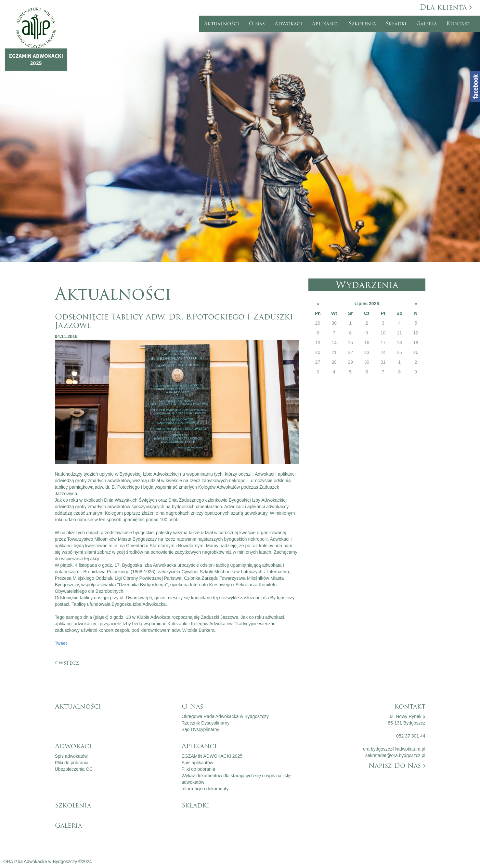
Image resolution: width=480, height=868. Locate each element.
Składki (396, 24)
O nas (257, 24)
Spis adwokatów (71, 756)
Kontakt (458, 24)
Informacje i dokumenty (205, 789)
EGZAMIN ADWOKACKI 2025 (212, 756)
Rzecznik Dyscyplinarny (206, 723)
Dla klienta (446, 7)
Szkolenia (362, 24)
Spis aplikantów (197, 763)
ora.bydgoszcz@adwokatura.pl (394, 749)
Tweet (61, 643)
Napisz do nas (397, 766)
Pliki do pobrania (72, 763)
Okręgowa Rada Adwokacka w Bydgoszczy (225, 716)
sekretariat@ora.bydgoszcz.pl (395, 755)
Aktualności (222, 24)
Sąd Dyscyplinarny (201, 729)
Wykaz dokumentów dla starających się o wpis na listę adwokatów (236, 779)
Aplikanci (325, 24)
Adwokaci (288, 24)
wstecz (67, 663)
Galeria (427, 24)
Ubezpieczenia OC (74, 769)
